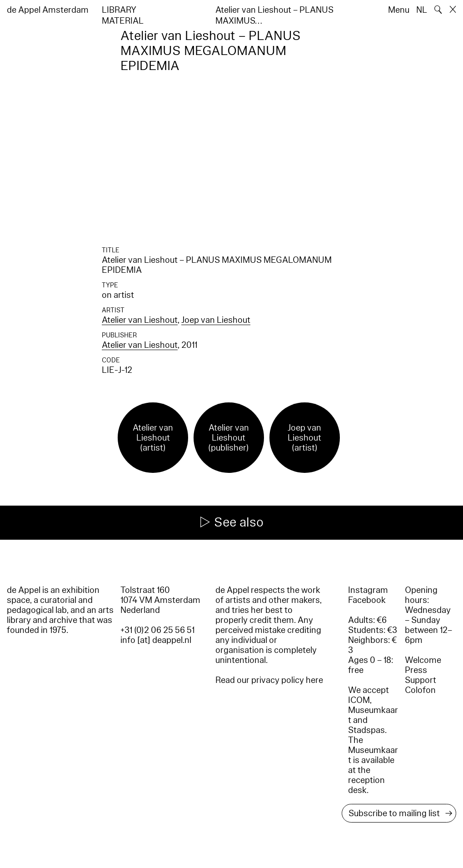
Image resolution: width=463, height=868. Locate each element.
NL (422, 10)
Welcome (423, 660)
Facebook (367, 600)
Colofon (420, 690)
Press (416, 670)
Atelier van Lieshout (140, 320)
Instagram (368, 590)
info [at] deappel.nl (156, 640)
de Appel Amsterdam (48, 10)
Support (421, 680)
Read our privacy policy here (269, 680)
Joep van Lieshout (216, 320)
